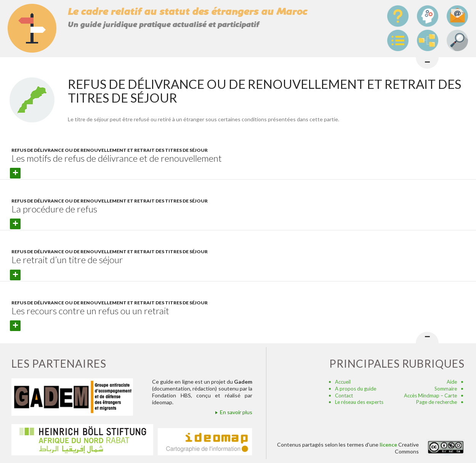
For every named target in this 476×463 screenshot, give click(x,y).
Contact (344, 395)
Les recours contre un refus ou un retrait (90, 311)
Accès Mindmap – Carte (430, 395)
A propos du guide (356, 389)
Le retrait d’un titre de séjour (67, 260)
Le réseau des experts (359, 402)
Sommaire (446, 389)
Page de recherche (437, 402)
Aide (452, 382)
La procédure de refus (54, 209)
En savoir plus (236, 412)
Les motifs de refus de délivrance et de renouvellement (117, 158)
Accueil (343, 382)
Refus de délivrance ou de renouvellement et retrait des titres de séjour (110, 150)
